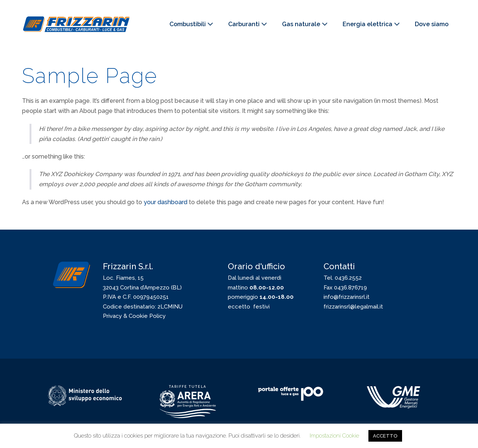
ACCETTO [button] (385, 436)
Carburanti (248, 24)
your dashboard (166, 202)
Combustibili (191, 24)
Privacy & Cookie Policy (134, 316)
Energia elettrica (371, 24)
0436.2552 (348, 278)
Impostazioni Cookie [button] (334, 436)
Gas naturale (305, 24)
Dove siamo (432, 24)
